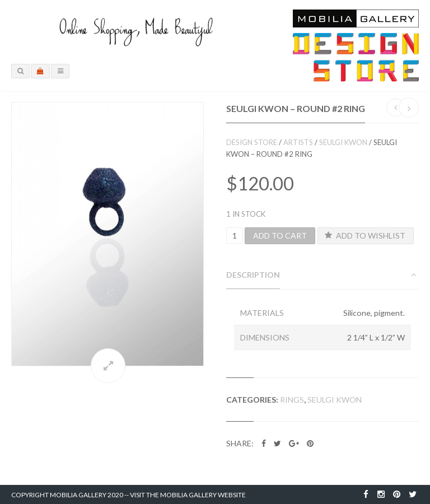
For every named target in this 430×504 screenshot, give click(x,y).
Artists (298, 142)
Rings (292, 400)
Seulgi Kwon (343, 142)
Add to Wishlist (364, 235)
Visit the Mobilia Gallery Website (188, 495)
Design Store (252, 142)
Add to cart (280, 235)
